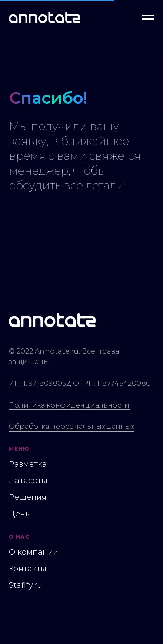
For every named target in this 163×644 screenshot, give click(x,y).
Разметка (28, 464)
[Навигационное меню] (148, 17)
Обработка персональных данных (72, 427)
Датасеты (28, 481)
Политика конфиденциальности (69, 405)
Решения (28, 497)
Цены (20, 514)
